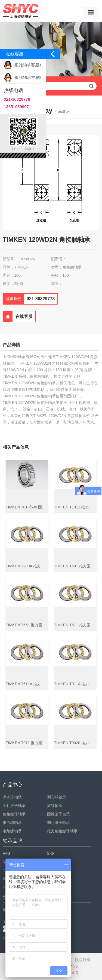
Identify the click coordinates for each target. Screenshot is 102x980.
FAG (7, 853)
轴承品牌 (13, 841)
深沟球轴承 (12, 797)
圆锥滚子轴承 (58, 814)
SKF (51, 853)
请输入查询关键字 (51, 86)
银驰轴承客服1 (28, 65)
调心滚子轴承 (58, 823)
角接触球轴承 (14, 814)
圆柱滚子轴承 (14, 806)
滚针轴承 (55, 806)
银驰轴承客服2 (28, 77)
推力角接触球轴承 (62, 831)
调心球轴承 (57, 797)
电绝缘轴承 (12, 831)
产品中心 (13, 785)
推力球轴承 (12, 823)
